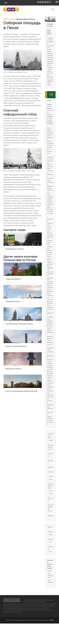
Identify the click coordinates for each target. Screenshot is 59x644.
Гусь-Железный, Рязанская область (19, 324)
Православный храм (51, 486)
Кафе (51, 440)
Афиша (50, 527)
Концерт (50, 532)
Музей (51, 477)
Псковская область (13, 301)
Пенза (49, 101)
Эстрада (50, 539)
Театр (51, 479)
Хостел (51, 491)
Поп (50, 552)
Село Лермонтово (51, 576)
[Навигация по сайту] (53, 9)
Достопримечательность (50, 447)
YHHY (52, 620)
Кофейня (51, 467)
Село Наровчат (51, 582)
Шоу (50, 535)
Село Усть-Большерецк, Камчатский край (22, 391)
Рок (50, 542)
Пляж (51, 494)
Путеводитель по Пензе (15, 249)
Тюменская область (13, 279)
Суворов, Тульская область (16, 346)
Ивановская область (14, 369)
